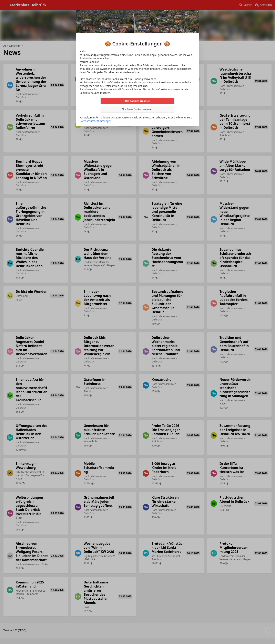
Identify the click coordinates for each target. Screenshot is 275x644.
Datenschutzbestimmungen (95, 121)
